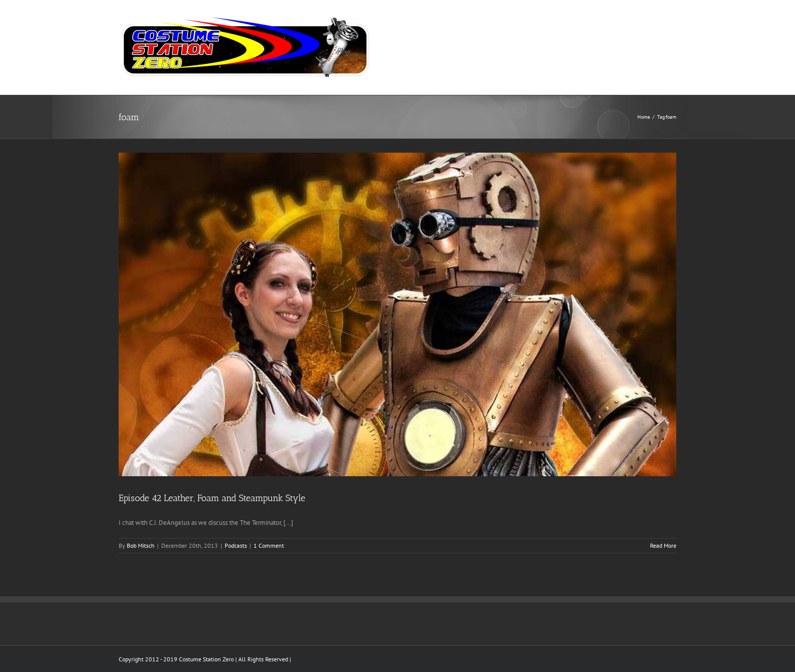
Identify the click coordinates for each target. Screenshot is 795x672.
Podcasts (236, 545)
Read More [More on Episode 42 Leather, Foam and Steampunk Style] (663, 545)
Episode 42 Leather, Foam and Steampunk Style (212, 498)
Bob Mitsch (141, 545)
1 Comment (269, 545)
